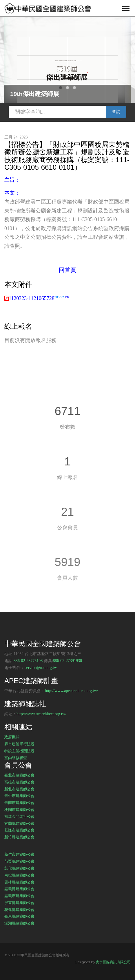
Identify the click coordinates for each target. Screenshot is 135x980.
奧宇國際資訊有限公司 (113, 962)
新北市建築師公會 (19, 789)
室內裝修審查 (16, 758)
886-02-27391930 (67, 661)
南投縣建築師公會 (19, 875)
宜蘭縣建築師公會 (19, 823)
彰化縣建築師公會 (19, 868)
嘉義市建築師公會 (19, 896)
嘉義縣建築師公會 (19, 889)
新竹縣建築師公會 (19, 837)
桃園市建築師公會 (19, 809)
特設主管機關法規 (19, 751)
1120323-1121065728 (39, 298)
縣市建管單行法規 (19, 744)
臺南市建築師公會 (19, 803)
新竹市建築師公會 (19, 854)
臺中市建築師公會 (19, 796)
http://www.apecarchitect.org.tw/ (72, 691)
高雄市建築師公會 (19, 782)
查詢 (116, 112)
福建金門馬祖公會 (19, 816)
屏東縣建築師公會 (19, 903)
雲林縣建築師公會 (19, 882)
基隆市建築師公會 (19, 830)
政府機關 (12, 737)
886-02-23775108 (28, 661)
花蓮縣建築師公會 (19, 909)
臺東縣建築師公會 (19, 916)
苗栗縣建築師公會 (19, 861)
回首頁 (67, 270)
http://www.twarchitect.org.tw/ (41, 714)
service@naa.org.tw (41, 668)
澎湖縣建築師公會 (19, 923)
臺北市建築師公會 (19, 775)
